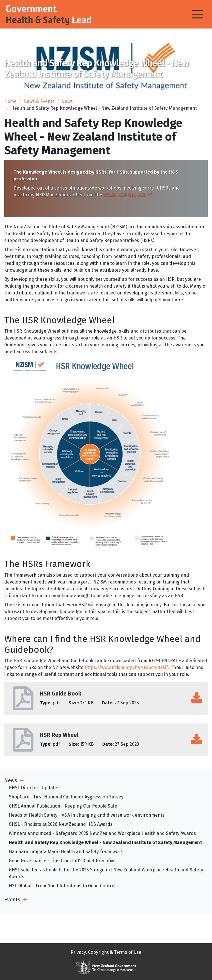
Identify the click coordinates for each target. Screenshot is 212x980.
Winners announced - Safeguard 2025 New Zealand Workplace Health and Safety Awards (102, 833)
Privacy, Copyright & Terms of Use (106, 952)
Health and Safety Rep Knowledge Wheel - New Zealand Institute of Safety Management (105, 842)
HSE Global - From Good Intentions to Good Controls (63, 886)
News (67, 101)
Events (12, 900)
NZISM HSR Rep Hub (127, 195)
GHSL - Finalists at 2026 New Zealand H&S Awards (61, 824)
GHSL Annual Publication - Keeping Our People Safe (63, 806)
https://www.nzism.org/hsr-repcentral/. (129, 667)
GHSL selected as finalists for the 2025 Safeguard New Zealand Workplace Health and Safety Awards (106, 873)
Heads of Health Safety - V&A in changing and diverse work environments (87, 815)
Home (10, 101)
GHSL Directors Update (33, 788)
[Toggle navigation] (197, 14)
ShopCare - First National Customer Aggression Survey (66, 797)
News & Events (39, 101)
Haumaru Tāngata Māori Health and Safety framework (66, 852)
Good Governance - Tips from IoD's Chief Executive (62, 861)
